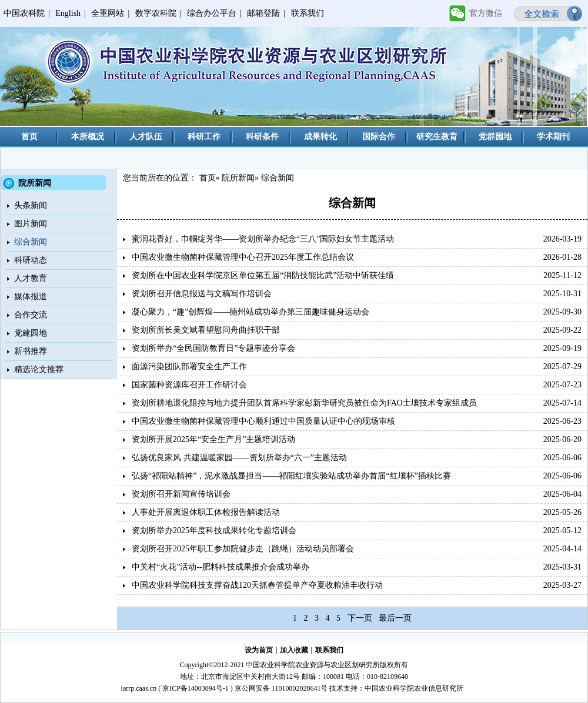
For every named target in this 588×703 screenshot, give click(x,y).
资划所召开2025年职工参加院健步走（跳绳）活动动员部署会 (243, 549)
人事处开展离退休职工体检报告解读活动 (206, 512)
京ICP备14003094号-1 (196, 688)
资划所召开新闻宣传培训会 (181, 494)
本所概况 (88, 137)
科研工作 (204, 137)
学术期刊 (553, 137)
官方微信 (486, 13)
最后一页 (395, 618)
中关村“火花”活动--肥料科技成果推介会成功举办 (220, 567)
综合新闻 (31, 242)
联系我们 (308, 13)
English (68, 13)
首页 (29, 137)
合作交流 (31, 315)
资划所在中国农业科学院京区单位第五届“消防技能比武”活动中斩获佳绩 (263, 275)
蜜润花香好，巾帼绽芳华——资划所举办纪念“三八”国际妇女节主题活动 (263, 239)
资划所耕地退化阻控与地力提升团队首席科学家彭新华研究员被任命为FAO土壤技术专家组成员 (304, 403)
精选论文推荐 (39, 369)
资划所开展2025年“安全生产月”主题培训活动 (213, 439)
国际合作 (379, 137)
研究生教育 (437, 137)
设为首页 (259, 650)
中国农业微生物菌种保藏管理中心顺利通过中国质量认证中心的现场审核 (263, 421)
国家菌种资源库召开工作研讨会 (189, 385)
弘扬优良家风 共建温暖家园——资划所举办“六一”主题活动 (239, 458)
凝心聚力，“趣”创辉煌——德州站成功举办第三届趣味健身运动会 (250, 312)
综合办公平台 (212, 13)
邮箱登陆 (263, 13)
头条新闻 (31, 205)
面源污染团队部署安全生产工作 (189, 366)
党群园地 (495, 137)
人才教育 (31, 278)
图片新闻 (31, 224)
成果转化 (320, 137)
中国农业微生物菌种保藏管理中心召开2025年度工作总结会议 (243, 257)
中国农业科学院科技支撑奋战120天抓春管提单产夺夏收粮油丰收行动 (257, 585)
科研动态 (31, 260)
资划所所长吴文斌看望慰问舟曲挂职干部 (206, 330)
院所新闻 (238, 178)
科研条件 (262, 137)
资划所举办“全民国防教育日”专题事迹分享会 (213, 348)
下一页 (360, 618)
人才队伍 (146, 137)
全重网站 (108, 13)
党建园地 (31, 333)
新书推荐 (31, 351)
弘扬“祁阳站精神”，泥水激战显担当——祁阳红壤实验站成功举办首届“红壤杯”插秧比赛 (291, 476)
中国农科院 (24, 13)
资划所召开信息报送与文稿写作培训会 (202, 294)
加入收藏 (294, 650)
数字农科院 (156, 13)
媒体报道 (31, 297)
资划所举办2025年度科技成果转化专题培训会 (214, 530)
